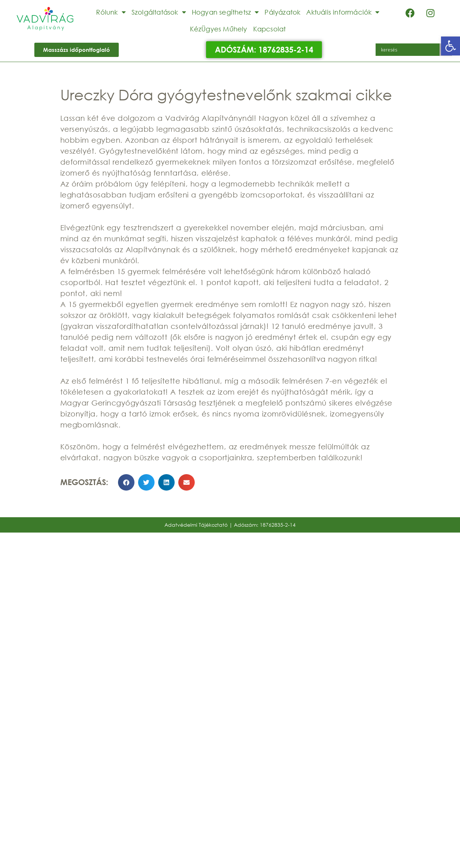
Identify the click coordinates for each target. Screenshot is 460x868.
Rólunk (111, 12)
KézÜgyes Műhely (219, 29)
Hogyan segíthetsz (225, 12)
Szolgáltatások (159, 12)
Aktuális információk (343, 12)
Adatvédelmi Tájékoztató (196, 525)
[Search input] (409, 50)
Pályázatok (282, 12)
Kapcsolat (270, 29)
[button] (451, 46)
